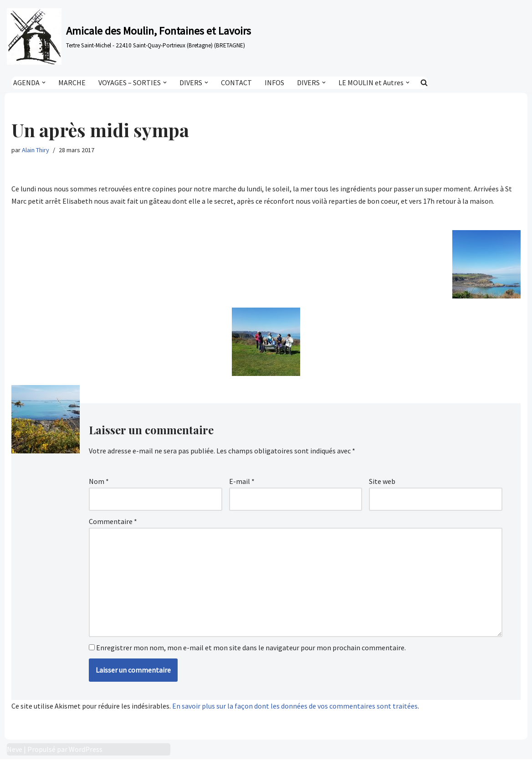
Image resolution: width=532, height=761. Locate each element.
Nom (99, 482)
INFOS (274, 82)
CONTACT (236, 82)
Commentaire (113, 522)
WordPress (86, 751)
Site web (382, 482)
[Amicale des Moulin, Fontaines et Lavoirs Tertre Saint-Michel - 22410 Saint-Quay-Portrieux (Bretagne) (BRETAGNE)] (129, 36)
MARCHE (72, 82)
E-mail (242, 482)
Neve (15, 751)
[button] (44, 82)
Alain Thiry (36, 150)
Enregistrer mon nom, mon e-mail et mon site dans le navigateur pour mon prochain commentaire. (251, 649)
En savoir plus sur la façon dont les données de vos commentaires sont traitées (295, 708)
